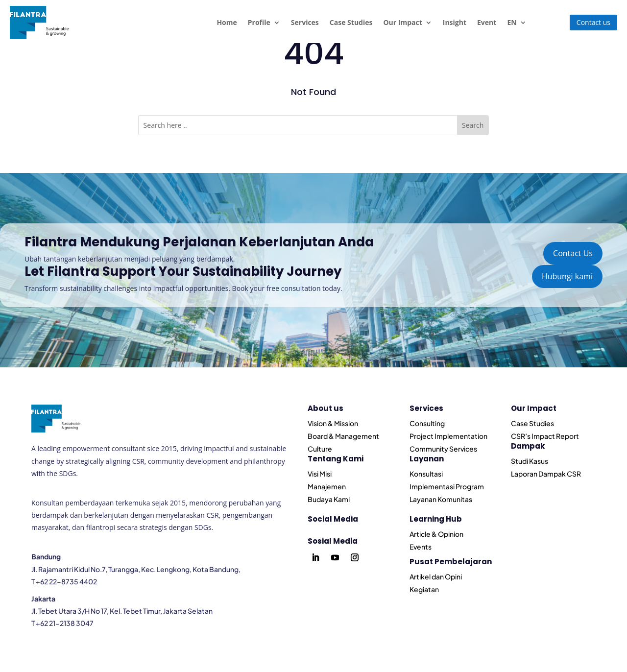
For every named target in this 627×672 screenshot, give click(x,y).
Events (421, 547)
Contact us (593, 22)
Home (227, 22)
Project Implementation (448, 436)
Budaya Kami (329, 499)
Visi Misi (320, 474)
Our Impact (402, 22)
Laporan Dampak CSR (546, 474)
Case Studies (351, 22)
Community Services (443, 449)
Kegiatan (424, 589)
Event (487, 22)
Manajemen (327, 486)
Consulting (427, 423)
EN (512, 22)
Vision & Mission (333, 423)
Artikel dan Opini (436, 576)
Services (305, 22)
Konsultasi (426, 474)
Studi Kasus (530, 461)
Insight (455, 22)
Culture (320, 449)
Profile (259, 22)
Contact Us (573, 253)
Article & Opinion (436, 534)
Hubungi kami (567, 276)
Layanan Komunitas (441, 499)
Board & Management (343, 436)
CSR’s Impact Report (545, 436)
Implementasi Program (447, 486)
